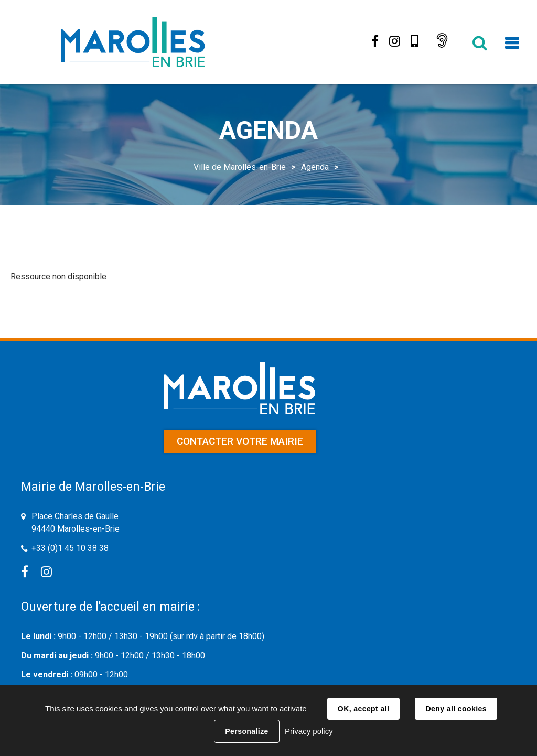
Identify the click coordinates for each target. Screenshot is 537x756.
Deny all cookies (456, 709)
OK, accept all (363, 709)
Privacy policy (309, 731)
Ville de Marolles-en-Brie (240, 167)
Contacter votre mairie (240, 441)
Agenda (315, 167)
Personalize (246, 731)
